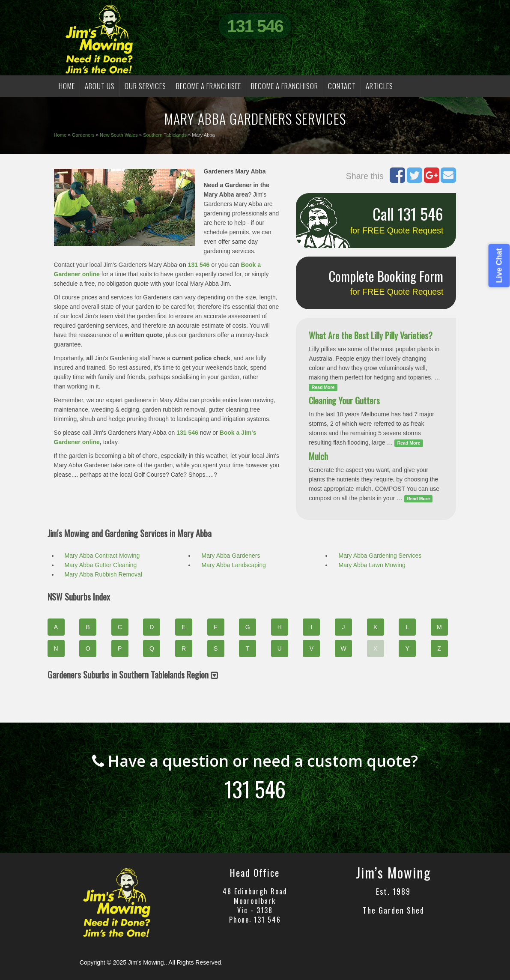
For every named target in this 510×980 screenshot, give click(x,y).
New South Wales (119, 135)
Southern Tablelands (165, 135)
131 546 (255, 26)
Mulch (318, 456)
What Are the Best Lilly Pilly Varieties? (371, 335)
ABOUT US (100, 86)
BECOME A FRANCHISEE (209, 86)
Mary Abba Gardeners (231, 556)
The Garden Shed (394, 910)
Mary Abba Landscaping (233, 565)
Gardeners (83, 135)
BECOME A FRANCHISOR (285, 86)
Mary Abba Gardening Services (380, 556)
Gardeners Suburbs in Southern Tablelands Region (133, 675)
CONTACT (342, 86)
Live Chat (499, 265)
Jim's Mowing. (147, 962)
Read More (323, 387)
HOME (67, 86)
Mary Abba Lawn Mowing (372, 565)
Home (60, 135)
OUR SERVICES (145, 86)
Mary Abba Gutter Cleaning (101, 565)
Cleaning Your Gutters (344, 400)
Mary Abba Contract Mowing (102, 556)
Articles (379, 86)
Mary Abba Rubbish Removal (103, 574)
